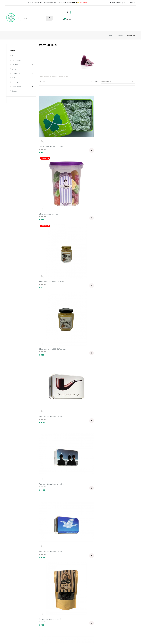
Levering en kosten (47, 602)
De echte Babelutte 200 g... (74, 224)
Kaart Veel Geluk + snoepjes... (121, 372)
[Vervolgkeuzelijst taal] (131, 3)
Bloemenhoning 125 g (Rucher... (98, 114)
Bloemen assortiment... (74, 113)
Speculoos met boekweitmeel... (71, 518)
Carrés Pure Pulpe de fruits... (48, 187)
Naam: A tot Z (118, 82)
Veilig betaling (45, 598)
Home (13, 50)
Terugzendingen (46, 606)
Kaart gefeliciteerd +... (73, 371)
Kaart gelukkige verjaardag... (95, 372)
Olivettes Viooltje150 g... (74, 444)
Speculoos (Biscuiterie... (123, 480)
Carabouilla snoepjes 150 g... (124, 151)
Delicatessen (17, 60)
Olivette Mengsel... (47, 444)
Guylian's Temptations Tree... (73, 333)
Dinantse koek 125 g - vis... (98, 297)
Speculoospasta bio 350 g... (123, 518)
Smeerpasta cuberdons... (50, 480)
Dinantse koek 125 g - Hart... (98, 260)
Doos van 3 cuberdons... (123, 296)
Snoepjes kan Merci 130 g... (98, 482)
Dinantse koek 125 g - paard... (73, 297)
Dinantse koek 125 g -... (123, 223)
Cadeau (15, 56)
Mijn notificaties (79, 613)
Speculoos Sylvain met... (98, 517)
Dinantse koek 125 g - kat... (122, 260)
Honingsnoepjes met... (98, 332)
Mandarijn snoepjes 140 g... (74, 408)
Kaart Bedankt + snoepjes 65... (46, 372)
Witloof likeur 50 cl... (73, 554)
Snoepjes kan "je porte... (74, 480)
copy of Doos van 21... (98, 186)
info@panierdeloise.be (15, 601)
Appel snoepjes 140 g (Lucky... (48, 114)
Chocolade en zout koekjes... (72, 187)
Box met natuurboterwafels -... (48, 151)
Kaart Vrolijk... (45, 407)
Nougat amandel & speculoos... (97, 408)
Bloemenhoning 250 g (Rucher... (123, 114)
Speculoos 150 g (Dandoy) (46, 518)
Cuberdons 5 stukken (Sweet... (48, 224)
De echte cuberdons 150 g (99, 224)
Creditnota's (77, 602)
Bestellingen (77, 598)
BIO (13, 78)
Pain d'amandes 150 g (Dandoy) (98, 445)
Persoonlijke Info (79, 595)
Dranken (15, 65)
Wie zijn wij (44, 595)
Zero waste (16, 82)
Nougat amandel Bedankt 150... (120, 408)
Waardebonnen (78, 610)
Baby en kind (17, 87)
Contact (42, 613)
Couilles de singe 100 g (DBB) (123, 187)
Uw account (80, 588)
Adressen (76, 606)
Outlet (14, 91)
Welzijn (15, 69)
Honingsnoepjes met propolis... (122, 333)
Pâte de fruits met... (122, 444)
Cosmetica (16, 73)
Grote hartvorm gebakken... (46, 333)
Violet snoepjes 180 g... (49, 554)
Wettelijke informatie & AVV (50, 610)
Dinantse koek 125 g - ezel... (73, 260)
